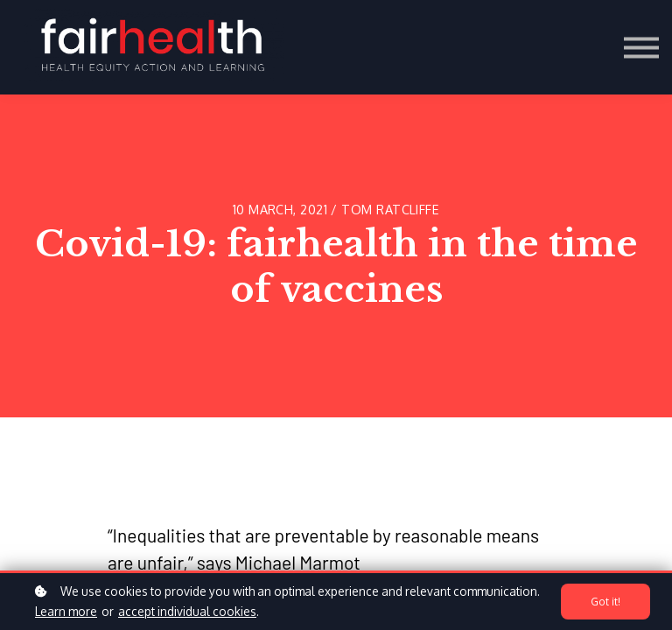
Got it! (605, 602)
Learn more (66, 611)
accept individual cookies (187, 611)
